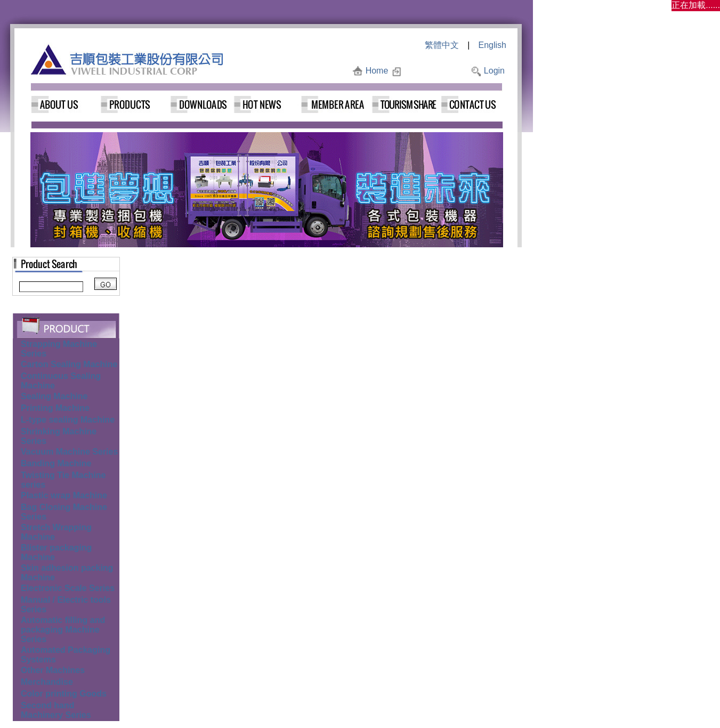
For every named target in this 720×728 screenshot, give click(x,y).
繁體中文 (442, 45)
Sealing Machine (54, 396)
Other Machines (53, 670)
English (492, 45)
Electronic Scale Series (68, 588)
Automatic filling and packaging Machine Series (63, 630)
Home (377, 71)
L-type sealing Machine (68, 420)
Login (494, 71)
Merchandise (47, 682)
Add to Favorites (436, 71)
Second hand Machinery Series (56, 710)
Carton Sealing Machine (69, 364)
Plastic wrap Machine (64, 495)
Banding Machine (56, 463)
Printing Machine (55, 408)
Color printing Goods (64, 694)
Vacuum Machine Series (69, 452)
